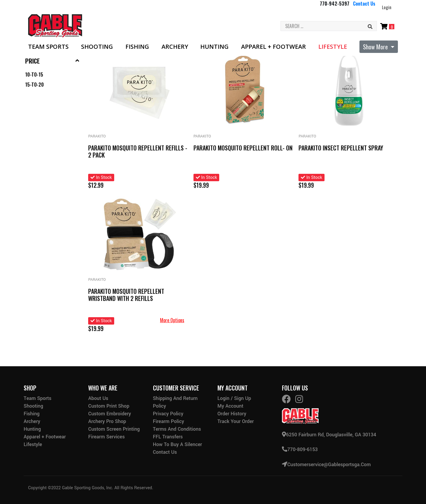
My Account (230, 406)
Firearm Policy (169, 421)
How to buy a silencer (177, 444)
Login (387, 7)
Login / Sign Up (234, 398)
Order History (232, 414)
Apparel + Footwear (273, 47)
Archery (175, 47)
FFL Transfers (168, 437)
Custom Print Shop (109, 406)
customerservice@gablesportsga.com (326, 464)
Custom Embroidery (109, 414)
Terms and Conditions (177, 429)
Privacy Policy (168, 414)
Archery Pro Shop (107, 421)
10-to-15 (34, 74)
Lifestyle (333, 47)
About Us (98, 398)
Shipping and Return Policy (175, 402)
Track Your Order (236, 421)
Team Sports (48, 47)
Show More (376, 47)
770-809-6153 (300, 449)
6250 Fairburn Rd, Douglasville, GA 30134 (329, 435)
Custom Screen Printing (114, 429)
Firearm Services (106, 437)
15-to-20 (34, 85)
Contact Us (364, 4)
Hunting (214, 47)
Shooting (97, 47)
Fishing (137, 47)
